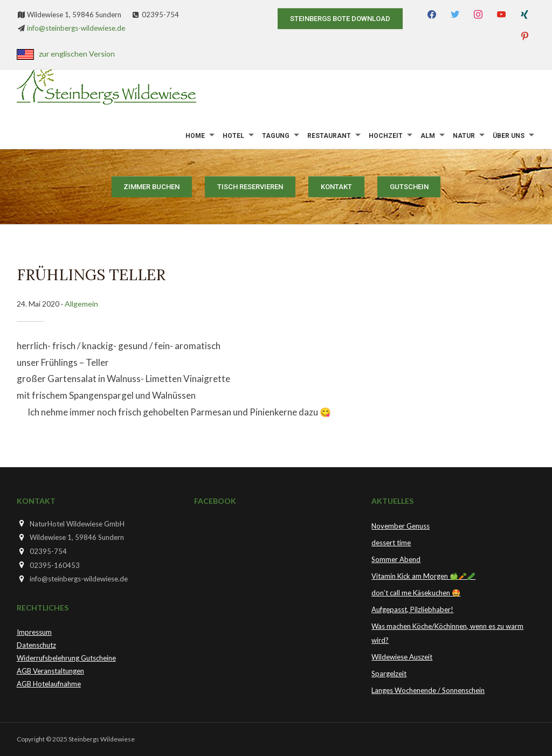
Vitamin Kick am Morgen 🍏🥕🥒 (423, 576)
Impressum (34, 632)
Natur (464, 136)
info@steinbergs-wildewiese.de (76, 28)
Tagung (276, 136)
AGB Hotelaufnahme (49, 684)
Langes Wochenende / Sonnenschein (428, 690)
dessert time (391, 543)
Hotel (233, 136)
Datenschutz (36, 645)
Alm (428, 136)
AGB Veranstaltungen (50, 671)
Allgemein (81, 304)
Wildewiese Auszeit (402, 657)
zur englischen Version (77, 54)
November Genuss (401, 526)
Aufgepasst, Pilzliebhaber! (412, 609)
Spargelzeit (389, 674)
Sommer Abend (396, 559)
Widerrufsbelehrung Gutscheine (66, 658)
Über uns (509, 136)
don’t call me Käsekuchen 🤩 (416, 593)
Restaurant (329, 136)
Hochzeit (386, 136)
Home (195, 136)
